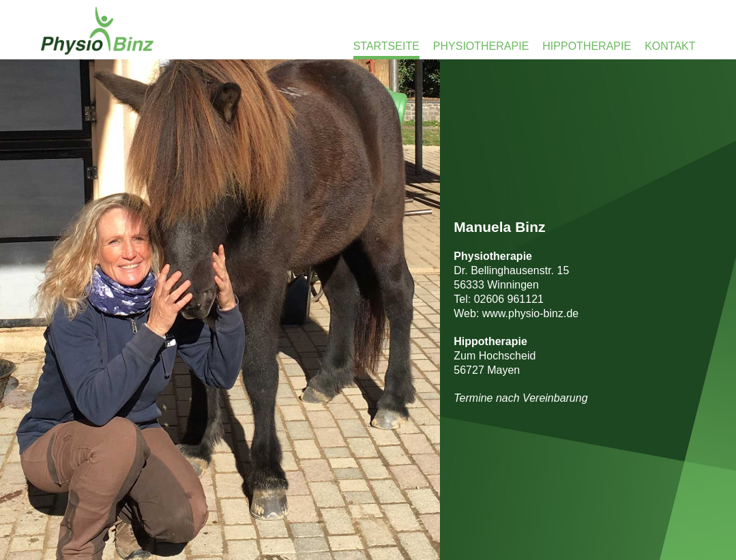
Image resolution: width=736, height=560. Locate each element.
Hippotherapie (587, 46)
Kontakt (670, 46)
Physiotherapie (481, 46)
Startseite (386, 46)
